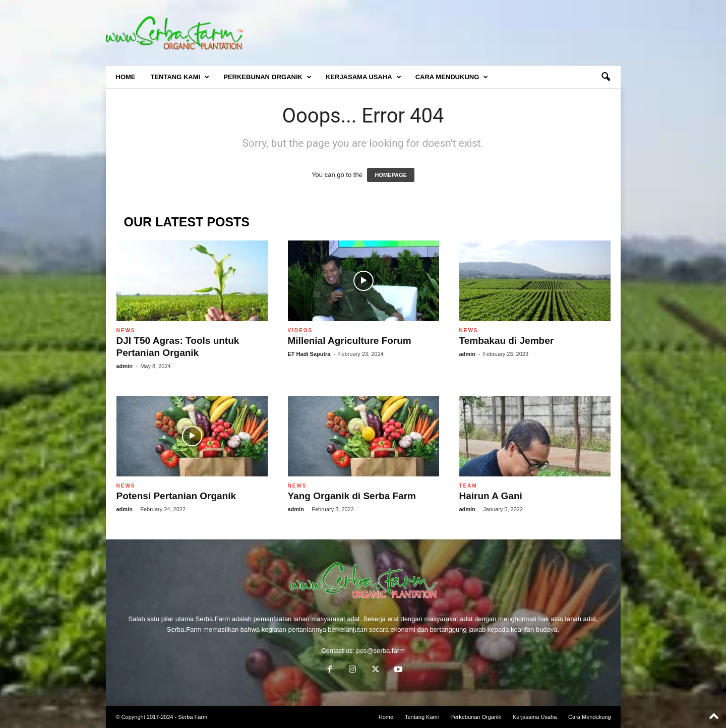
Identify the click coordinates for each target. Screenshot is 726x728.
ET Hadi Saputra (309, 354)
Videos (300, 330)
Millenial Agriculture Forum (350, 341)
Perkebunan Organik (267, 77)
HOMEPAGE (390, 175)
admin (125, 366)
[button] (606, 77)
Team (468, 486)
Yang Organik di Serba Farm (352, 496)
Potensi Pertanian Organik (176, 496)
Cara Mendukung (452, 77)
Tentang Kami (180, 77)
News (126, 330)
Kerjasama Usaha (364, 77)
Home (126, 77)
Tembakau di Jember (507, 341)
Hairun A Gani (491, 496)
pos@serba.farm (381, 651)
